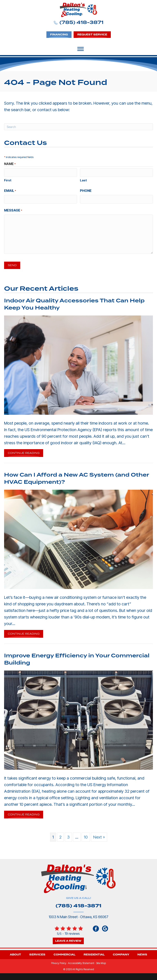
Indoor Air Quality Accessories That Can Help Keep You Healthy (74, 303)
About (15, 953)
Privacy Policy (59, 962)
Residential (94, 953)
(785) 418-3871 (81, 22)
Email (10, 190)
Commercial (64, 953)
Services (37, 953)
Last (83, 180)
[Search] (78, 127)
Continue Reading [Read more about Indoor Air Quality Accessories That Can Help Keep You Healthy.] (24, 452)
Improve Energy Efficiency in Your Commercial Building (77, 658)
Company (121, 953)
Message (13, 210)
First (8, 180)
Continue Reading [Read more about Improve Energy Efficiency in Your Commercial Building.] (24, 814)
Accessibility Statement (81, 962)
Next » (99, 836)
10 (86, 836)
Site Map (101, 962)
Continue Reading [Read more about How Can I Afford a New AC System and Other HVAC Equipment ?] (24, 633)
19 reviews (72, 932)
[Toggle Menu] (81, 49)
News (142, 953)
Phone (86, 190)
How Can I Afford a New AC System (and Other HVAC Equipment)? (76, 477)
